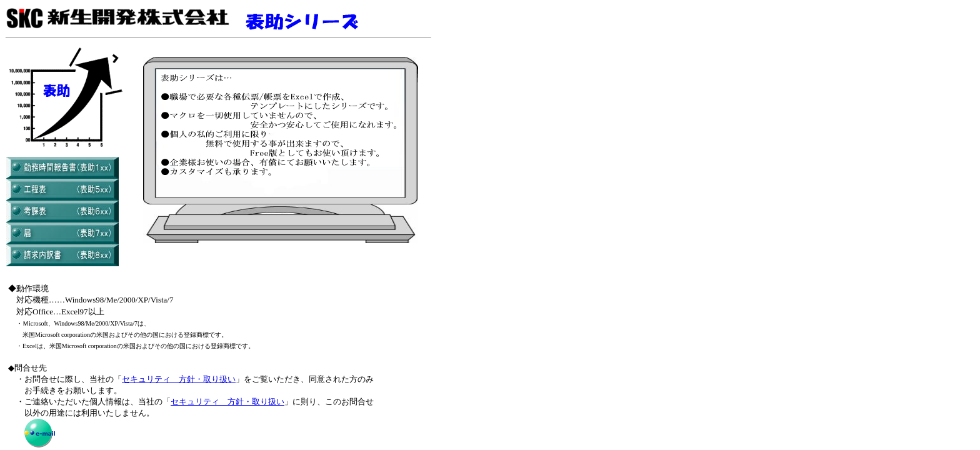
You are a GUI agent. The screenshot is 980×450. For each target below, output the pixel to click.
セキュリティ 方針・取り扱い (179, 379)
